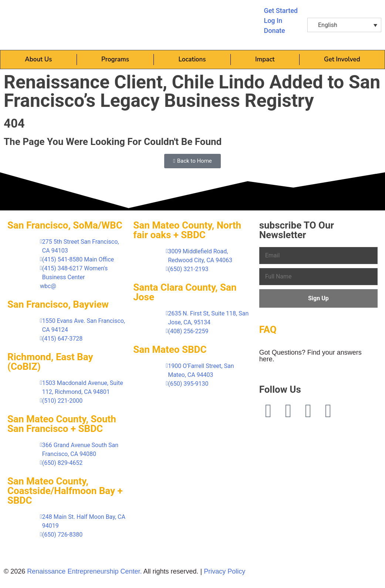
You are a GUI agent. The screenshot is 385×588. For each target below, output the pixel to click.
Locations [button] (192, 59)
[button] (344, 25)
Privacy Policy (224, 571)
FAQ (268, 330)
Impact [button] (265, 59)
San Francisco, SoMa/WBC (65, 225)
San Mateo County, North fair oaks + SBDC (187, 230)
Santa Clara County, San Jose (185, 292)
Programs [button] (115, 59)
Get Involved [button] (342, 59)
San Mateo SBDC (170, 349)
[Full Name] (318, 277)
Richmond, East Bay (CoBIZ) (50, 362)
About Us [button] (38, 59)
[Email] (318, 256)
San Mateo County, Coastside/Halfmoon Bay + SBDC (65, 491)
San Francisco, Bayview (58, 304)
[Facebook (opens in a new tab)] (269, 411)
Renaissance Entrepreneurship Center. (84, 571)
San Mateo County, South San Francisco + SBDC (62, 424)
